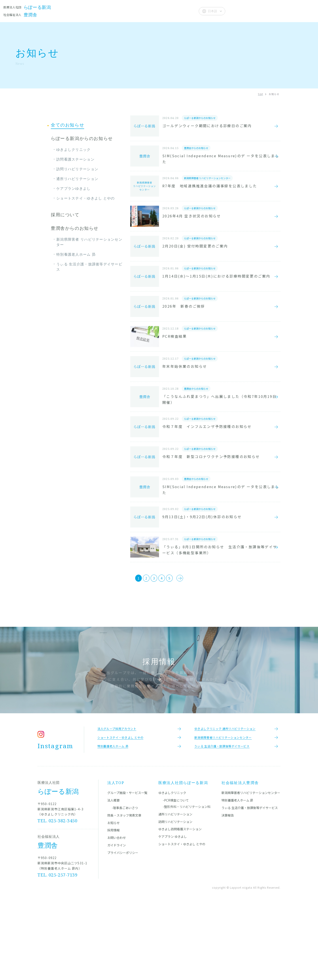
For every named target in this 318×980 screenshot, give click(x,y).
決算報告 (228, 890)
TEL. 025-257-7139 (58, 950)
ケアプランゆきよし (74, 188)
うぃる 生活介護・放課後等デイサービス (89, 267)
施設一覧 (95, 11)
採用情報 (114, 905)
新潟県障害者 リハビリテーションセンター (89, 242)
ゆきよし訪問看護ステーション (180, 904)
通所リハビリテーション (77, 179)
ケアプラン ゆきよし (173, 911)
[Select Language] (212, 11)
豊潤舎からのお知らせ (75, 228)
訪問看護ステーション (75, 159)
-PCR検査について (176, 875)
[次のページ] (193, 647)
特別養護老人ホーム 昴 (76, 254)
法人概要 (185, 11)
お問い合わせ (117, 912)
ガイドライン (117, 920)
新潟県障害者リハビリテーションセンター (251, 867)
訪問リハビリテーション (77, 169)
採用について (65, 215)
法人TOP (116, 857)
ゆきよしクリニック (74, 150)
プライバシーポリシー (123, 927)
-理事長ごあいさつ (125, 882)
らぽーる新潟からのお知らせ (82, 138)
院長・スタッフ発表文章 (129, 11)
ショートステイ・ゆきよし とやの (85, 198)
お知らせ (164, 11)
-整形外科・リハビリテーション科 (187, 881)
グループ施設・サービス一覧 (127, 867)
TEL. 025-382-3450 (58, 895)
